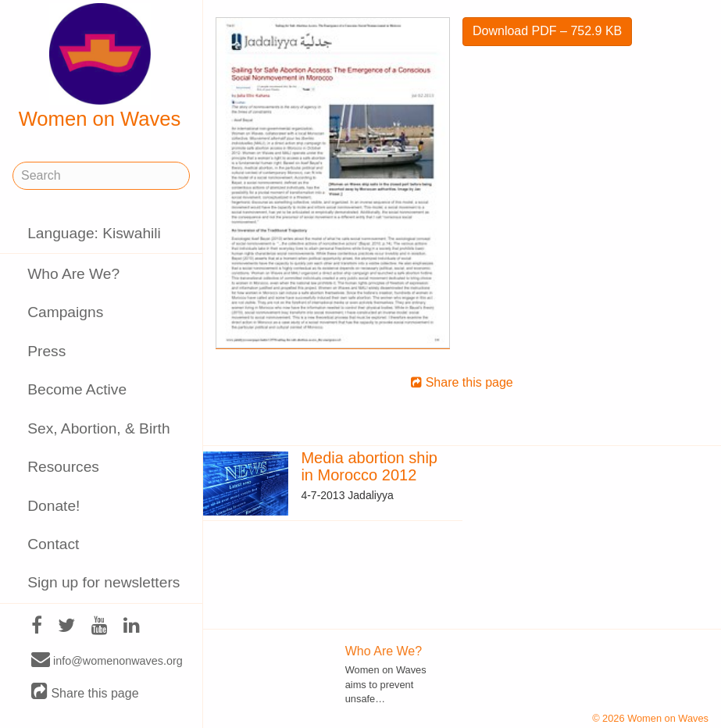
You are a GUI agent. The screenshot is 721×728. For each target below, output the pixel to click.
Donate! (54, 506)
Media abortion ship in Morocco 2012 (369, 466)
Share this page (85, 692)
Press (46, 351)
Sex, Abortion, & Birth (98, 428)
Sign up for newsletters (104, 582)
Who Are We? (73, 274)
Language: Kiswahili (94, 233)
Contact (53, 544)
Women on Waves (100, 66)
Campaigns (65, 312)
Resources (63, 467)
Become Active (77, 389)
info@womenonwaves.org (107, 660)
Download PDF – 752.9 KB (547, 31)
